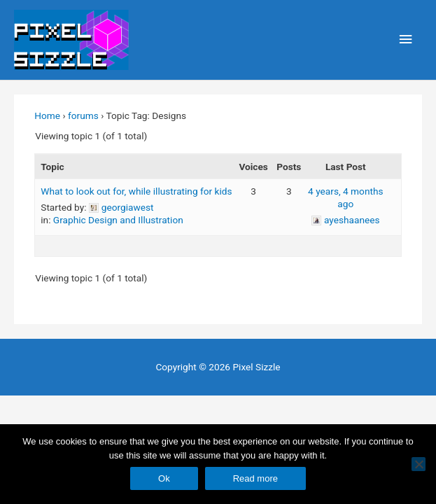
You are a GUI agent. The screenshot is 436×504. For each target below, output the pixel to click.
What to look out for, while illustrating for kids (136, 191)
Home (47, 115)
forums (83, 115)
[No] (419, 464)
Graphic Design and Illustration (118, 220)
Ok (164, 478)
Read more (255, 478)
